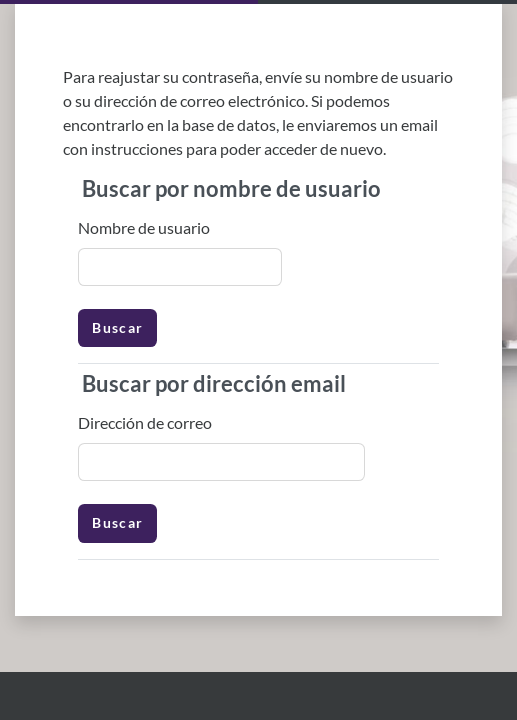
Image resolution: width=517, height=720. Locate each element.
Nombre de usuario (144, 227)
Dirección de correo (145, 422)
